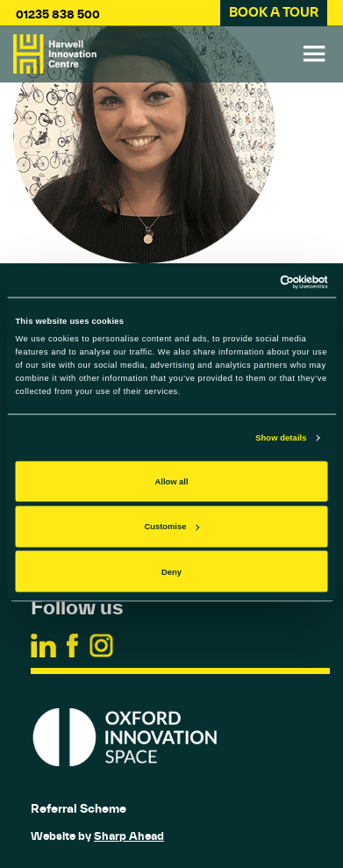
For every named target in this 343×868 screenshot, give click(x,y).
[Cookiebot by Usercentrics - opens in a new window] (251, 282)
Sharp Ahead (129, 836)
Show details (281, 438)
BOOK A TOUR (274, 12)
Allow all (172, 481)
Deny (171, 571)
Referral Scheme (79, 808)
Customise (172, 527)
